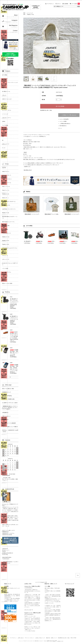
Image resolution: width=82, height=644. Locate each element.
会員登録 (66, 4)
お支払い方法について (40, 638)
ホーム (7, 638)
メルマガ (37, 582)
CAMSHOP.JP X (5, 532)
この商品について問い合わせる (69, 115)
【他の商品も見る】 (28, 170)
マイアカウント (50, 4)
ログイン (59, 4)
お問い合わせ (21, 638)
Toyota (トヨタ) (30, 14)
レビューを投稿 (63, 121)
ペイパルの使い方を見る (30, 631)
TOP (24, 13)
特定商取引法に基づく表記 (46, 110)
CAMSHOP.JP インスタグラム (8, 533)
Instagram (42, 582)
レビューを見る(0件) (64, 119)
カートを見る (76, 4)
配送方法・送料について (52, 638)
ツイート (60, 128)
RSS (72, 638)
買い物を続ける (63, 126)
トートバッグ (30, 13)
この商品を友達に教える (65, 124)
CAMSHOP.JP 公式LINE (7, 535)
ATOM (75, 638)
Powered (53, 641)
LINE (46, 582)
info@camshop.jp (6, 475)
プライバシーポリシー (29, 638)
